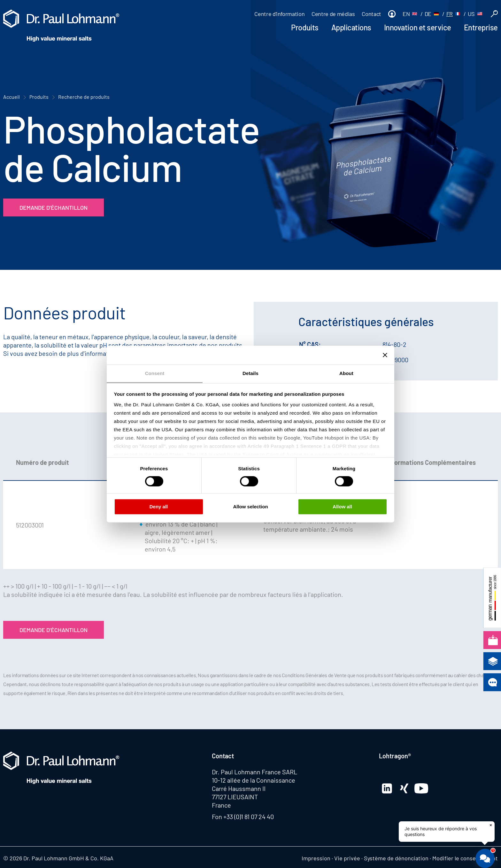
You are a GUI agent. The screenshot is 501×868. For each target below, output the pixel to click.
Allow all (342, 507)
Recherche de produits (84, 97)
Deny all (159, 507)
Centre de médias (333, 14)
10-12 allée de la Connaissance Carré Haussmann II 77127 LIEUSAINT (254, 788)
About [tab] (346, 373)
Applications (351, 27)
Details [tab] (250, 373)
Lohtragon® (395, 756)
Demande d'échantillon (54, 207)
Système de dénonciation (396, 858)
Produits (305, 27)
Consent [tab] (155, 373)
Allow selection (250, 507)
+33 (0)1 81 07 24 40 (249, 817)
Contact (371, 14)
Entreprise (481, 27)
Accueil (12, 97)
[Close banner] (385, 355)
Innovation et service (418, 27)
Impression (316, 858)
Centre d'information (279, 14)
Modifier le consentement (465, 858)
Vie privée (347, 858)
